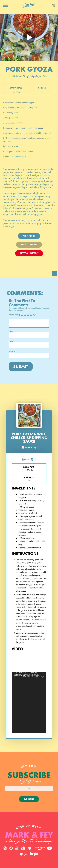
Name (12, 331)
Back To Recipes (29, 245)
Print (25, 459)
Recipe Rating (14, 315)
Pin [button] (33, 459)
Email (12, 341)
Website (12, 352)
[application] (29, 702)
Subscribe (29, 799)
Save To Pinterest (29, 253)
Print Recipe (29, 236)
